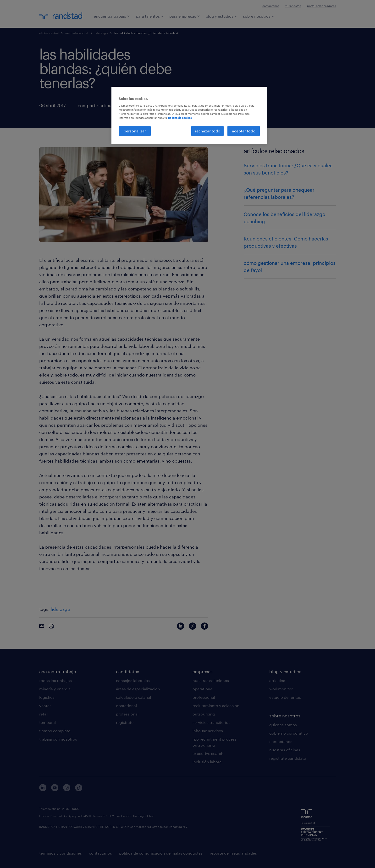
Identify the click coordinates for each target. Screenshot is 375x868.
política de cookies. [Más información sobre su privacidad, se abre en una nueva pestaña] (180, 118)
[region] (189, 115)
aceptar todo (244, 131)
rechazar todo (208, 131)
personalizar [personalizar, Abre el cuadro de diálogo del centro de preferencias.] (135, 131)
